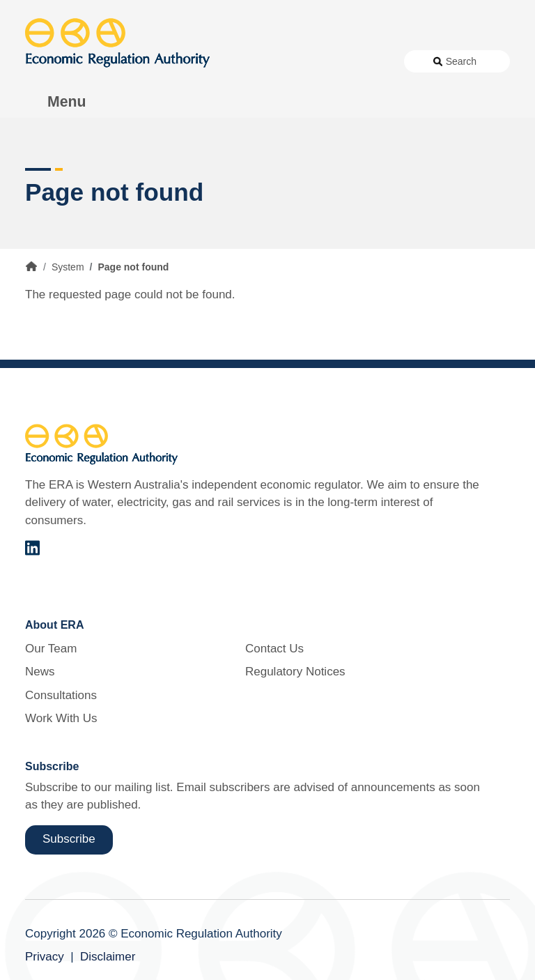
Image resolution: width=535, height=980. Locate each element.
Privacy (45, 957)
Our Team (51, 649)
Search (461, 61)
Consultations (61, 695)
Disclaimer (108, 957)
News (40, 672)
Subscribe (69, 839)
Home (31, 266)
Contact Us (274, 649)
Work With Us (61, 718)
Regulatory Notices (295, 672)
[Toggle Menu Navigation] (60, 102)
